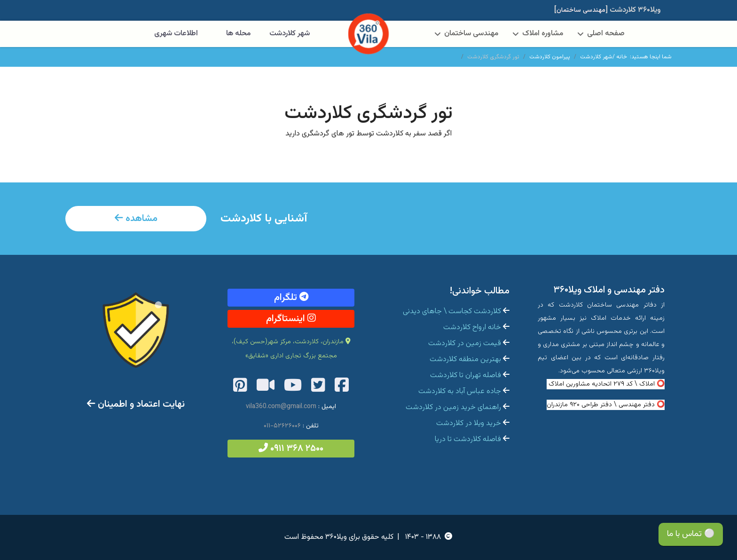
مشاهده (136, 219)
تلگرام (291, 298)
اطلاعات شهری (176, 34)
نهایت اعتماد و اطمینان (136, 404)
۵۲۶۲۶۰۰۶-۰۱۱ (282, 426)
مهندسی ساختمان (471, 34)
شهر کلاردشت (290, 34)
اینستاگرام (291, 319)
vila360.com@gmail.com (281, 407)
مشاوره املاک (543, 34)
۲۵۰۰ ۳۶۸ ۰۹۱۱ (291, 449)
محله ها (238, 34)
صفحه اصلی (606, 34)
